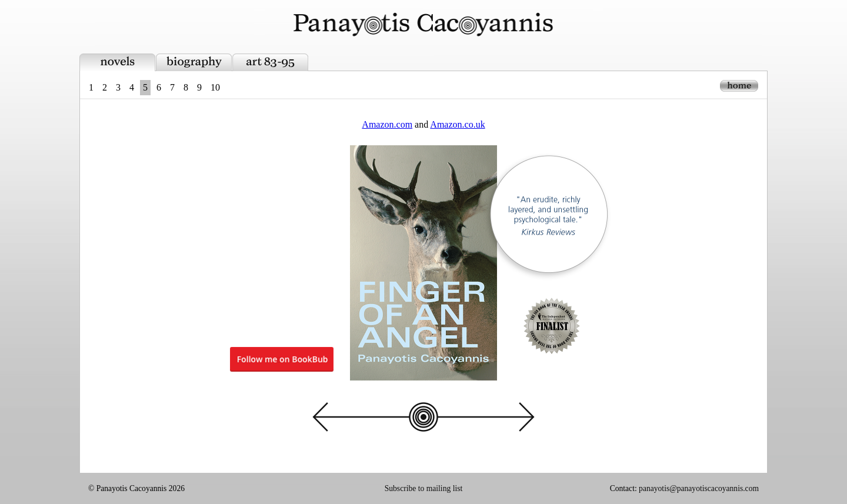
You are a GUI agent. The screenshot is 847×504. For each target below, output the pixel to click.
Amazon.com (387, 124)
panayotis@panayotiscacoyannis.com (699, 488)
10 (215, 87)
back (365, 417)
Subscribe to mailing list (424, 488)
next (482, 417)
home (739, 86)
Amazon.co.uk (457, 124)
